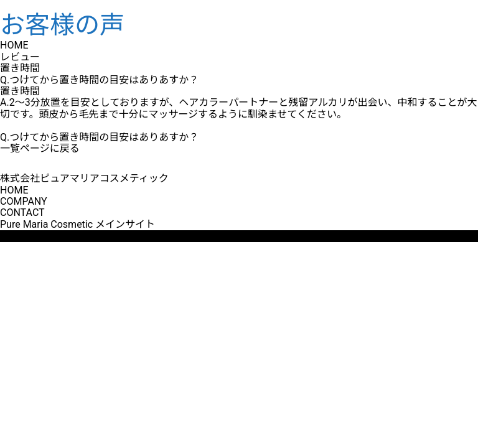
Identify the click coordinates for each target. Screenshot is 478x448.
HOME (14, 190)
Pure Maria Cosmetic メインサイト (77, 224)
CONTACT (22, 212)
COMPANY (24, 201)
